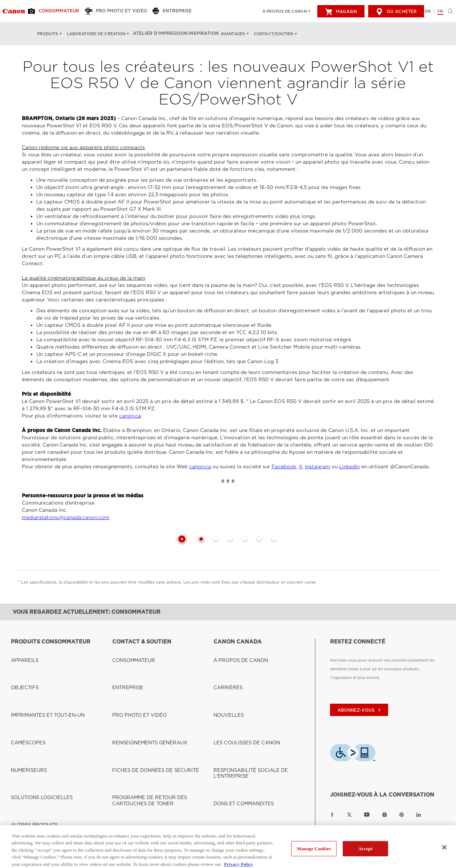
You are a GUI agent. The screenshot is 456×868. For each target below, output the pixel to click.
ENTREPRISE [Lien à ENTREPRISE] (125, 660)
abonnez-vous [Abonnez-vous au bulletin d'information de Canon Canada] (360, 710)
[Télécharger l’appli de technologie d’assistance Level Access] (353, 754)
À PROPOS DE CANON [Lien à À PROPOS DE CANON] (235, 651)
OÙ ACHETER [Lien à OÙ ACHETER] (24, 792)
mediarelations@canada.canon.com (66, 517)
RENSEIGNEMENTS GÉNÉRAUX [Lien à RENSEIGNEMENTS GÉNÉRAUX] (142, 677)
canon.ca (130, 416)
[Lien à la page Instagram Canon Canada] (384, 815)
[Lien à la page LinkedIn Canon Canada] (419, 815)
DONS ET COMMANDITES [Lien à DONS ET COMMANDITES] (238, 695)
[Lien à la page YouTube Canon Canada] (367, 815)
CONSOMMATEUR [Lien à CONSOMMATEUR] (130, 651)
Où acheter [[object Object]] (396, 12)
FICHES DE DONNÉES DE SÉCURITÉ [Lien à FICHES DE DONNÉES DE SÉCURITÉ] (147, 686)
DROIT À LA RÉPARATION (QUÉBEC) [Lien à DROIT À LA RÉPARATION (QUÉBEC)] (148, 712)
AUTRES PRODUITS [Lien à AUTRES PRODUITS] (30, 703)
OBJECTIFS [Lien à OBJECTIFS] (22, 660)
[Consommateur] (54, 11)
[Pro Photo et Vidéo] (111, 11)
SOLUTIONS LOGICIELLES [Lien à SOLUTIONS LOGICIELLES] (36, 695)
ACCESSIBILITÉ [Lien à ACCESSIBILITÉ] (228, 703)
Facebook (284, 467)
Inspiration (198, 34)
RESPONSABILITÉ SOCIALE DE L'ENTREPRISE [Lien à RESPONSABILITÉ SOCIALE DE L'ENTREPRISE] (258, 686)
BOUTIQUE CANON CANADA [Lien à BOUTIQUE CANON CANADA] (39, 783)
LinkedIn (349, 467)
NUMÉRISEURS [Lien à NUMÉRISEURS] (25, 686)
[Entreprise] (163, 11)
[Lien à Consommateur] (14, 11)
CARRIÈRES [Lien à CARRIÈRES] (225, 660)
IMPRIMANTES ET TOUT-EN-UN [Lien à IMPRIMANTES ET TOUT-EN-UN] (41, 669)
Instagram (317, 467)
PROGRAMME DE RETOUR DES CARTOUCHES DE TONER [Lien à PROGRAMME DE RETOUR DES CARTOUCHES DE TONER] (160, 699)
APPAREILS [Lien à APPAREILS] (22, 651)
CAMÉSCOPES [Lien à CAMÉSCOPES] (25, 677)
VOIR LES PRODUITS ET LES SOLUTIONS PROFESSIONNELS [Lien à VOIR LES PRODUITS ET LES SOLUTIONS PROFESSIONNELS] (50, 716)
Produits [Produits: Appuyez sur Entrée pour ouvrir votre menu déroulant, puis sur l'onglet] (48, 34)
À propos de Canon (285, 11)
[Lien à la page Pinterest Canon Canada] (402, 815)
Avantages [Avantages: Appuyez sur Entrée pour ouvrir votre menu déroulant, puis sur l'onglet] (227, 34)
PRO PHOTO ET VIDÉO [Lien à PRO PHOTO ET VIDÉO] (134, 669)
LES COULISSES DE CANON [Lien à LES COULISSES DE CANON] (240, 677)
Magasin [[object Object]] (341, 12)
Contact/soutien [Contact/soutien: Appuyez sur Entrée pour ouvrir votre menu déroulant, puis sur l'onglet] (267, 34)
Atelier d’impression (157, 34)
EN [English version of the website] (428, 11)
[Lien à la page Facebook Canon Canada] (332, 815)
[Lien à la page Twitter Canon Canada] (349, 815)
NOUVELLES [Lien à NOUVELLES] (225, 669)
